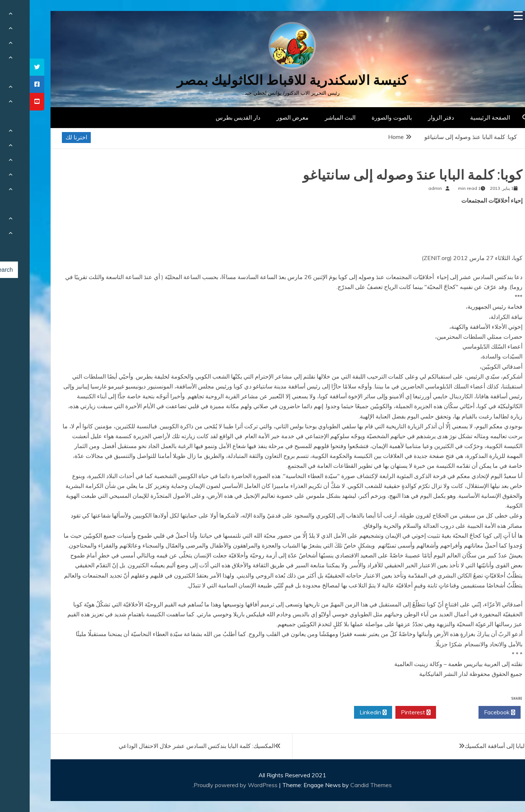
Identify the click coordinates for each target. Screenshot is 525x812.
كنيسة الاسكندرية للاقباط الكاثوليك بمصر (263, 80)
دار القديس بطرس (208, 117)
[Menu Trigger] (489, 16)
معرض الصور (263, 117)
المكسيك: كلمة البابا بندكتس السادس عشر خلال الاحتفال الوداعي (167, 746)
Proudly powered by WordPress (207, 785)
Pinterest (386, 713)
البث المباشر (310, 117)
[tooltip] (7, 67)
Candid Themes (341, 785)
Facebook (470, 713)
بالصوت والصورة (362, 117)
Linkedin (343, 713)
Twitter (428, 713)
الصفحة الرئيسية (460, 117)
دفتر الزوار (411, 117)
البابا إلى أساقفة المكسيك (466, 746)
